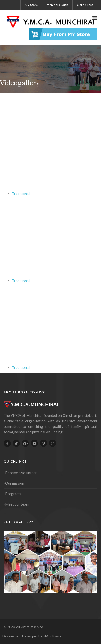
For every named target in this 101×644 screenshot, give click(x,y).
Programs (12, 494)
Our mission (14, 483)
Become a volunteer (20, 473)
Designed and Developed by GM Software (32, 636)
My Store (31, 5)
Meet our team (16, 504)
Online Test (85, 5)
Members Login (57, 5)
